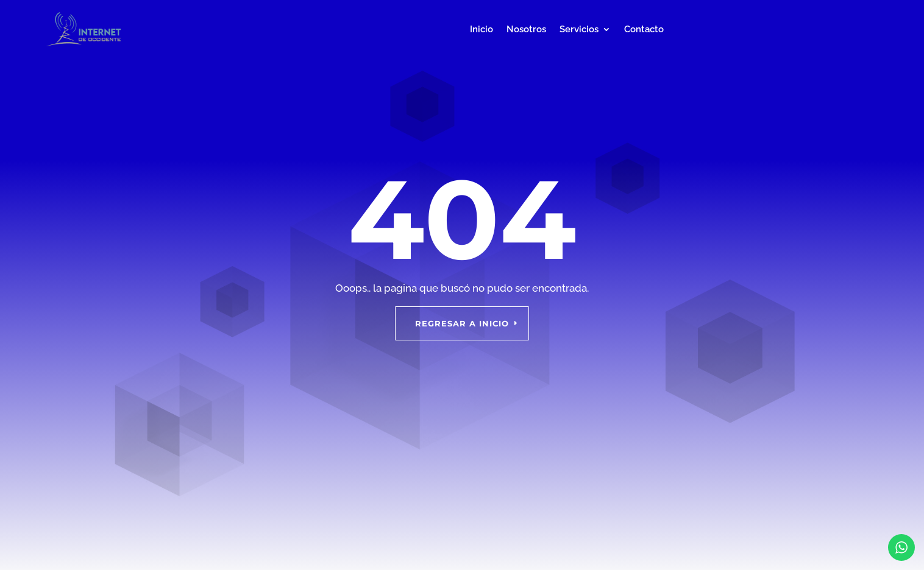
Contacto (644, 29)
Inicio (482, 29)
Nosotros (526, 29)
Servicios (579, 29)
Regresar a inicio (462, 323)
